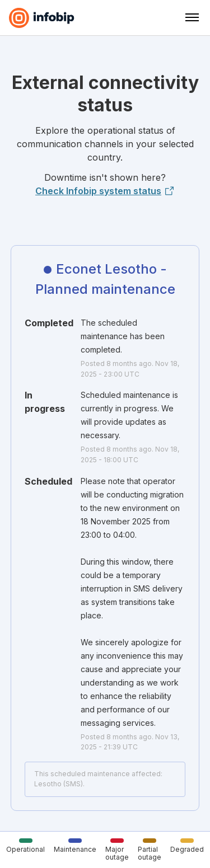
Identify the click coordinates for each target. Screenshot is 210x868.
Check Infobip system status (105, 191)
